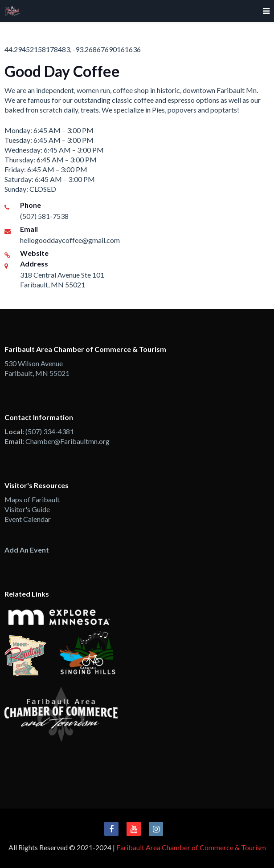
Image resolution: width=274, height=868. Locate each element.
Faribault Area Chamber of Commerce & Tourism (191, 847)
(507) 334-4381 (50, 431)
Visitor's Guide (27, 509)
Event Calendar (28, 519)
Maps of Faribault (32, 499)
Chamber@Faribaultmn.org (67, 441)
